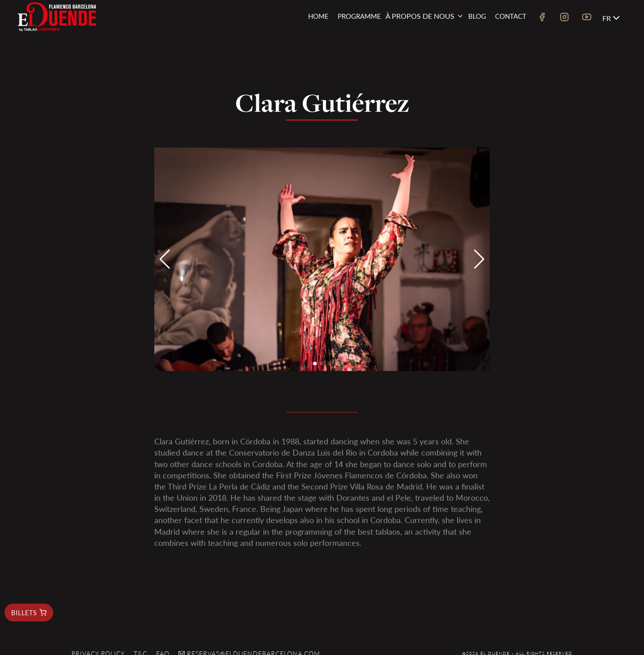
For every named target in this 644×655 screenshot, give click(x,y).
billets (29, 613)
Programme (359, 16)
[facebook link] (542, 18)
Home (318, 16)
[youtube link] (587, 18)
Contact (511, 16)
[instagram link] (564, 18)
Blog (477, 16)
